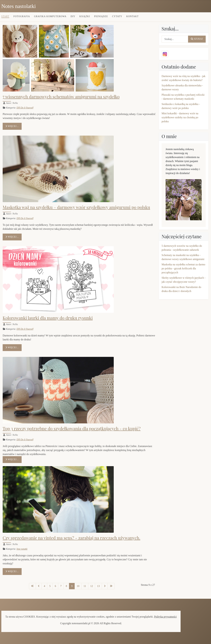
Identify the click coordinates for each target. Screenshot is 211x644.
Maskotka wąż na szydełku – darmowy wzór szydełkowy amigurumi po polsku (76, 207)
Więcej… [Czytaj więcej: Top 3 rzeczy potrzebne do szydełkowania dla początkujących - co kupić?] (12, 459)
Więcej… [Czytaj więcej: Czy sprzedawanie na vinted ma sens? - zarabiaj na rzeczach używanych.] (12, 571)
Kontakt (133, 16)
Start (5, 16)
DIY (73, 16)
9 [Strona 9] (72, 586)
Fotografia (22, 16)
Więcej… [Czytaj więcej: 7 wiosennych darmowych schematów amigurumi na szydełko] (12, 126)
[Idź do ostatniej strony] (111, 586)
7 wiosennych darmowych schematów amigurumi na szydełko (61, 96)
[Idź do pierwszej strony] (32, 586)
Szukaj (197, 39)
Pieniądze (101, 16)
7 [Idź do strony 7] (61, 586)
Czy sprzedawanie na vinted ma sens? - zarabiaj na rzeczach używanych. (71, 538)
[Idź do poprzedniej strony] (39, 586)
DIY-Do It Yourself (25, 108)
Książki (85, 16)
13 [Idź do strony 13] (98, 586)
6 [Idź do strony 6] (55, 586)
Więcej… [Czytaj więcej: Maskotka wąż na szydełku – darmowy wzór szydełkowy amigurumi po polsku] (12, 237)
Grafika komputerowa (50, 16)
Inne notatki (22, 549)
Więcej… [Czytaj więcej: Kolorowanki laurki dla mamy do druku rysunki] (12, 347)
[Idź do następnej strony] (105, 586)
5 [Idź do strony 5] (50, 586)
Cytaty (117, 16)
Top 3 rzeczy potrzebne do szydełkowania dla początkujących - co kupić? (72, 428)
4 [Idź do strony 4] (44, 586)
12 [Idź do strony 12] (92, 586)
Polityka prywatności (165, 617)
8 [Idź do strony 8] (66, 586)
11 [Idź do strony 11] (85, 586)
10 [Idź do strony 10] (78, 586)
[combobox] (175, 39)
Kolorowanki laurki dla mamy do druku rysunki (48, 318)
